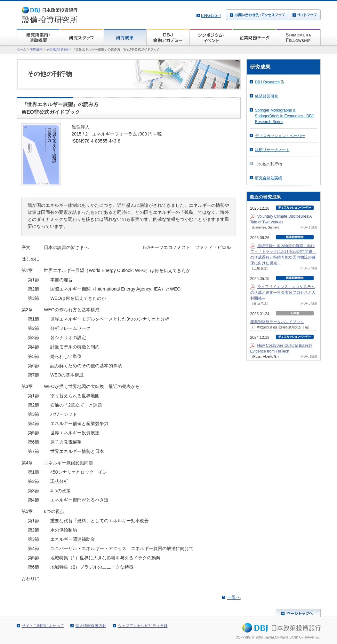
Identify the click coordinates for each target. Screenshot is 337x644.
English (211, 15)
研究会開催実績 (269, 178)
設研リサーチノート (272, 150)
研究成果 (36, 49)
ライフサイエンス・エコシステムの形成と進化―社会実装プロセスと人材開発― (283, 292)
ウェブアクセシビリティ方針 (143, 626)
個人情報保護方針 (91, 626)
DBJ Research (267, 82)
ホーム (21, 49)
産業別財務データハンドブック (277, 322)
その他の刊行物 (57, 49)
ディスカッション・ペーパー (280, 136)
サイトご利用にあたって (43, 626)
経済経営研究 (267, 96)
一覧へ (234, 597)
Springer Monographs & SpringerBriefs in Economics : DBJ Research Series (284, 116)
